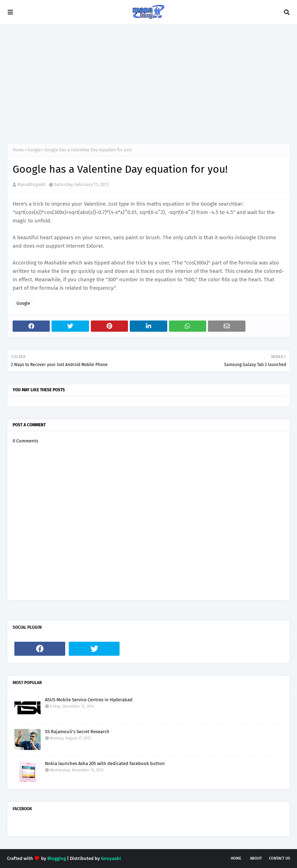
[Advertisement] (148, 84)
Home (18, 150)
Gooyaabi (111, 858)
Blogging (57, 858)
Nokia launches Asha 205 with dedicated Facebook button (105, 763)
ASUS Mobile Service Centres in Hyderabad (89, 700)
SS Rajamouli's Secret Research (77, 732)
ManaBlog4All (31, 184)
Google (34, 150)
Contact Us (279, 858)
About (256, 858)
